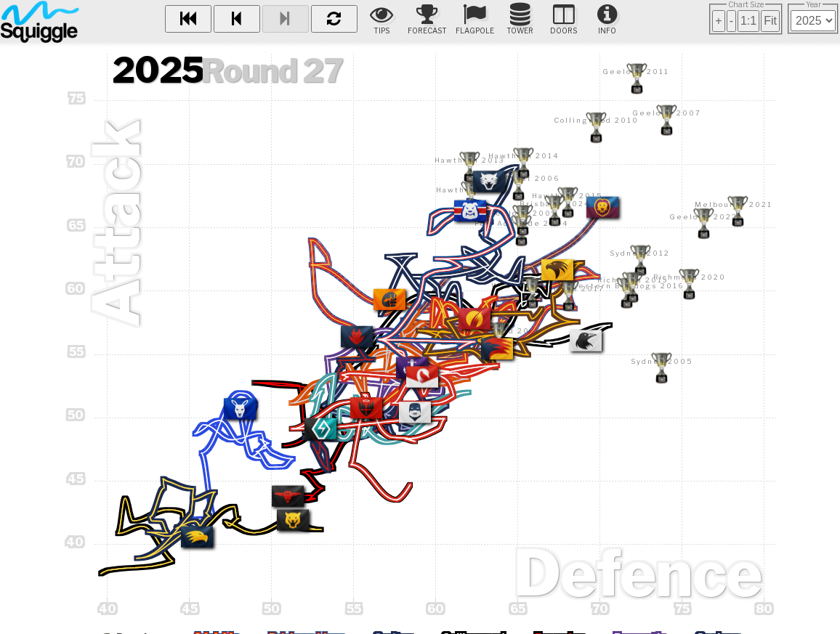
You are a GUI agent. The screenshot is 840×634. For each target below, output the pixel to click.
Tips (381, 19)
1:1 (748, 21)
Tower (520, 19)
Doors (564, 19)
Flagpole (475, 19)
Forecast (427, 19)
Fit (770, 21)
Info (607, 19)
